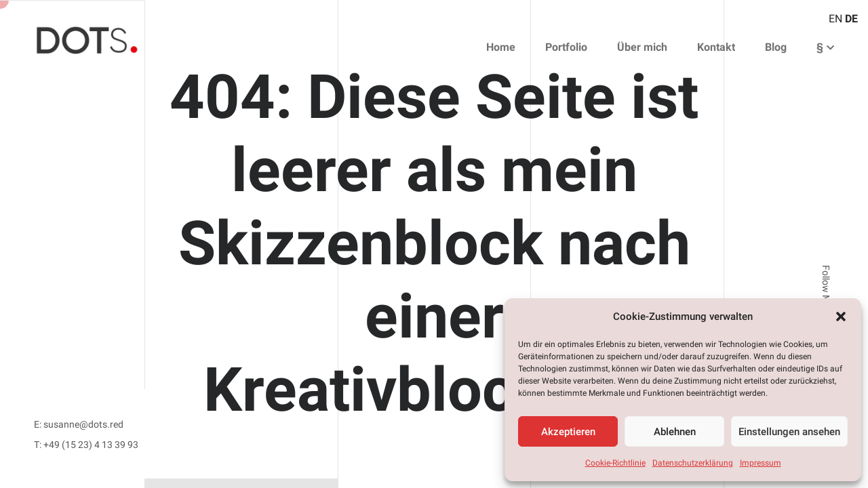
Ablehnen (675, 432)
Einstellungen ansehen (789, 432)
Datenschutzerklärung (693, 463)
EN (835, 19)
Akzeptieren (568, 432)
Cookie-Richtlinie (615, 463)
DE (851, 19)
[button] (841, 317)
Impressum (761, 463)
